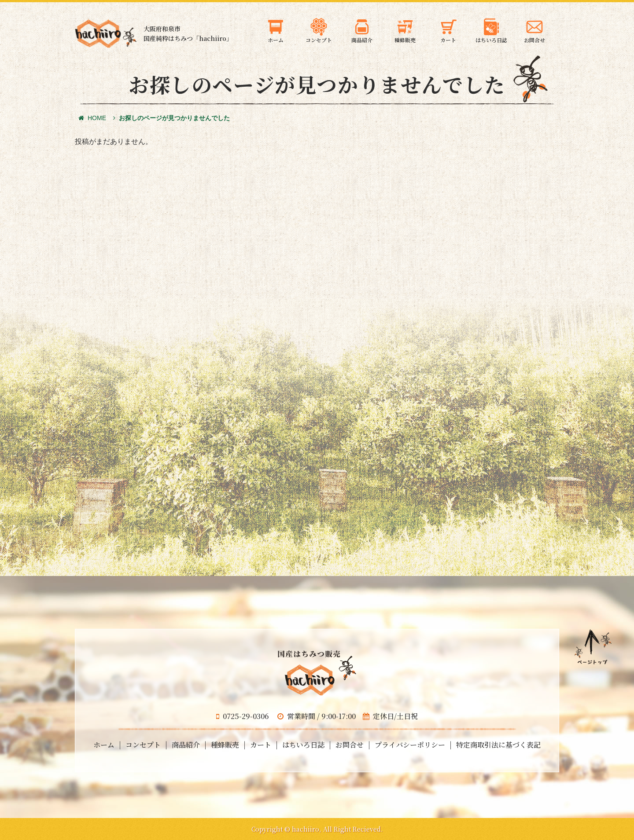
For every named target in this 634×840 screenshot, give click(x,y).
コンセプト (143, 745)
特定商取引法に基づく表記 (498, 745)
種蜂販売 (225, 745)
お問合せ (350, 745)
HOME (92, 118)
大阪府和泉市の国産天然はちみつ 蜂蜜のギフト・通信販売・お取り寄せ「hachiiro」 (106, 34)
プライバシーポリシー (410, 745)
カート (261, 745)
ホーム (104, 745)
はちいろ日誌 (303, 745)
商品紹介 (186, 745)
